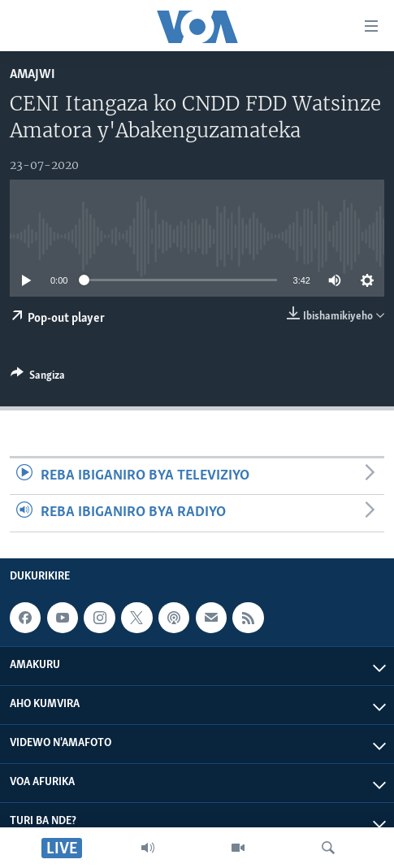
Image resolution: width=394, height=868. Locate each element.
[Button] (38, 378)
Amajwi (32, 74)
